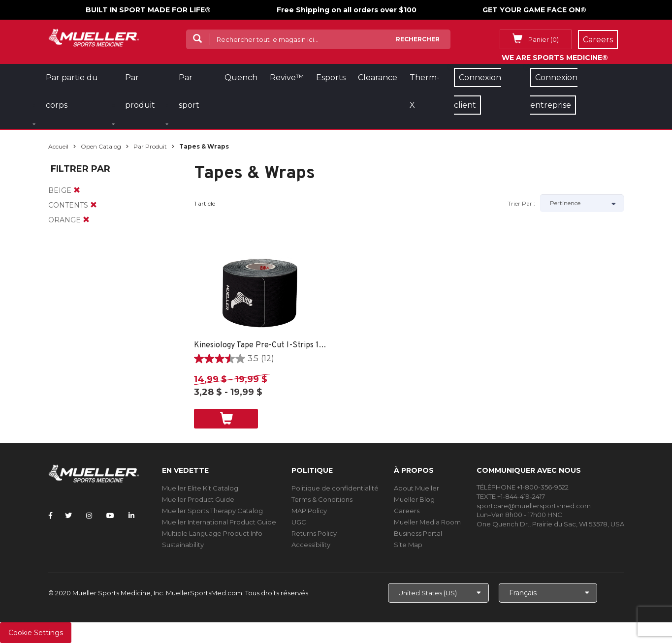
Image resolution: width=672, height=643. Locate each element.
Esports (331, 77)
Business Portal (418, 533)
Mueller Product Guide (198, 499)
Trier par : (521, 203)
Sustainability (183, 545)
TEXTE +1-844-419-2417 (511, 496)
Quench (241, 77)
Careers (407, 511)
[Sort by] (582, 203)
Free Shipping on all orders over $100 (347, 10)
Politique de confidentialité (335, 488)
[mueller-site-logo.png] (94, 37)
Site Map (408, 545)
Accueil (58, 146)
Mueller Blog (414, 499)
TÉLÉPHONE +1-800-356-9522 (523, 487)
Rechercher (418, 39)
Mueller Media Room (427, 522)
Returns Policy (314, 533)
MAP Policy (309, 511)
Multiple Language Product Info (212, 533)
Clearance (378, 77)
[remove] (77, 190)
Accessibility (311, 545)
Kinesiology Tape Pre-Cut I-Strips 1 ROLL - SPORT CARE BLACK (261, 345)
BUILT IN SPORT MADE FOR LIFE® (148, 10)
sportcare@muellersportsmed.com (534, 506)
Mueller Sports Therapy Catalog (212, 511)
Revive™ (287, 77)
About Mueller (416, 488)
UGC (299, 522)
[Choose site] (438, 593)
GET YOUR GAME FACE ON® (534, 10)
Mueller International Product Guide (219, 522)
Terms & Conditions (322, 499)
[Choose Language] (548, 593)
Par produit (150, 146)
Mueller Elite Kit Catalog (200, 488)
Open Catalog (101, 146)
